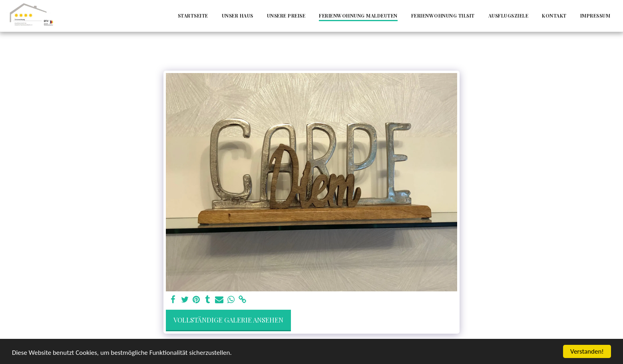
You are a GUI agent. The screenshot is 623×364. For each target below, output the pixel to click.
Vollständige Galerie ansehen (228, 320)
